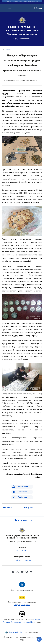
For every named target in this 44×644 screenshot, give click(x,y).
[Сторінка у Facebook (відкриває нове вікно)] (13, 572)
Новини (9, 50)
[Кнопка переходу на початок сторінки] (39, 639)
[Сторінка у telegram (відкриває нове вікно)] (31, 572)
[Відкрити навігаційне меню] (10, 8)
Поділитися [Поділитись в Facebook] (22, 492)
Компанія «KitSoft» (16, 632)
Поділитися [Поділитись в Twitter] (22, 497)
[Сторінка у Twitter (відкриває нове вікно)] (18, 572)
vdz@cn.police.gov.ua (22, 560)
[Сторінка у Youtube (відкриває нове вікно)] (22, 572)
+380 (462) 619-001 (22, 551)
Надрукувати (23, 487)
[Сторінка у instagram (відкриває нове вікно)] (27, 572)
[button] (22, 520)
